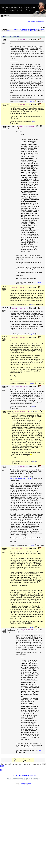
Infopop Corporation (26, 784)
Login (9, 31)
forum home (41, 22)
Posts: (12, 101)
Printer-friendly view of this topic (2, 767)
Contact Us (14, 775)
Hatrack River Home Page (27, 775)
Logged (32, 101)
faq (36, 22)
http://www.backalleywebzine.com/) (21, 478)
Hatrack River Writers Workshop (23, 30)
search (33, 22)
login (29, 22)
